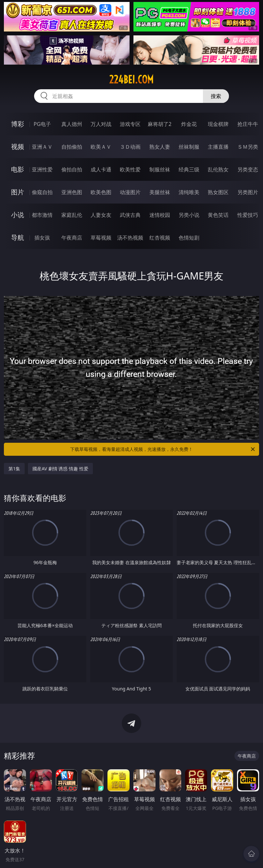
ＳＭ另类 (248, 147)
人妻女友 (101, 215)
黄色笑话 (218, 215)
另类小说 (189, 215)
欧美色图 (101, 192)
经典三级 (189, 169)
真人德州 (72, 124)
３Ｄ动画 (130, 147)
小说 (18, 215)
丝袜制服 (189, 147)
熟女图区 (218, 192)
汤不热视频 (130, 238)
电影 (18, 169)
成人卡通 (101, 169)
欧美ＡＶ (101, 147)
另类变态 (248, 169)
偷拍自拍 (72, 169)
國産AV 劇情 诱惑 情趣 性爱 (60, 469)
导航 (18, 237)
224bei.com (131, 80)
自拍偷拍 (72, 147)
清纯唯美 (189, 192)
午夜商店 (72, 238)
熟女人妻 (160, 147)
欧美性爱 (130, 169)
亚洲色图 (72, 192)
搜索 (216, 96)
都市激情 (42, 215)
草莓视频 (101, 238)
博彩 (18, 124)
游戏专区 (130, 124)
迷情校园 (160, 215)
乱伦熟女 (218, 169)
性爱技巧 (248, 215)
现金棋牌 (218, 124)
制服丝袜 (160, 169)
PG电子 (42, 124)
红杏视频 (160, 238)
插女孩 (42, 238)
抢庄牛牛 (248, 124)
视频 (18, 147)
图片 (18, 192)
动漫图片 (130, 192)
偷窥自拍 (42, 192)
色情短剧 (189, 238)
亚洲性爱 (42, 169)
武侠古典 (130, 215)
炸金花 (189, 124)
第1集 (14, 469)
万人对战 (101, 124)
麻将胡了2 (160, 124)
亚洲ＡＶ (42, 147)
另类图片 (248, 192)
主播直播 (218, 147)
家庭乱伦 (72, 215)
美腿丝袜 (160, 192)
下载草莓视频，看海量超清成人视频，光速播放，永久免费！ (163, 449)
